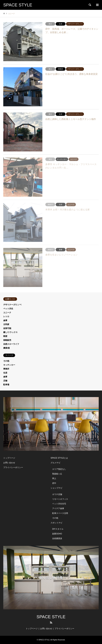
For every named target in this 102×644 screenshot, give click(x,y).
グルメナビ (56, 463)
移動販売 (7, 340)
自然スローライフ (11, 344)
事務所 (6, 369)
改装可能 (7, 328)
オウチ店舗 (57, 494)
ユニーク (7, 313)
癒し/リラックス (10, 332)
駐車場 (6, 385)
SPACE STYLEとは (59, 458)
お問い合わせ (9, 463)
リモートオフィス (60, 499)
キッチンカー (9, 365)
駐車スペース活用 (60, 513)
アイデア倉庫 (58, 508)
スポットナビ (57, 523)
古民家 (6, 324)
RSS (51, 623)
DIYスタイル (58, 529)
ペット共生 (8, 309)
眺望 (5, 336)
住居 (5, 373)
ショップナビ (57, 488)
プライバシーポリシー (13, 467)
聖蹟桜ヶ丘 (57, 474)
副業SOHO (57, 534)
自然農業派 (57, 538)
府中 (54, 483)
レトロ (6, 317)
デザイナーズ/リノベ (12, 305)
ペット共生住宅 (59, 504)
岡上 (54, 478)
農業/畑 (6, 348)
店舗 (5, 381)
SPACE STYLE (51, 617)
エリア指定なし (59, 469)
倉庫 (5, 320)
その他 (6, 361)
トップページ (9, 458)
